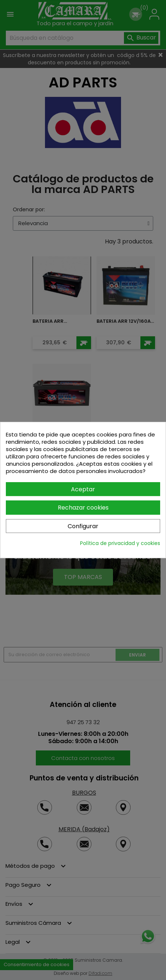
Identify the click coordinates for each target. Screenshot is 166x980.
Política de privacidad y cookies (120, 543)
